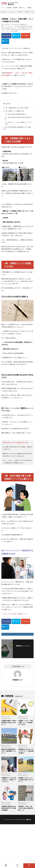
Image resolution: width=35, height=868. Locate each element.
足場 (21, 26)
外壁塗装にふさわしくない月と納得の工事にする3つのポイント (26, 780)
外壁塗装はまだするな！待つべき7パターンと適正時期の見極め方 (26, 751)
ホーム (3, 8)
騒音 (12, 31)
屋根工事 (4, 28)
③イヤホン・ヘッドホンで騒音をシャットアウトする (18, 123)
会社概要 (29, 8)
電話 (17, 866)
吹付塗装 (28, 28)
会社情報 (9, 8)
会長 (28, 30)
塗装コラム (22, 8)
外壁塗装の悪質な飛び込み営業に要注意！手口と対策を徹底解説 (9, 808)
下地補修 (7, 30)
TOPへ (29, 866)
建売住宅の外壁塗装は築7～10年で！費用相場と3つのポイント (9, 751)
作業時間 (24, 30)
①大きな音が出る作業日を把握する (15, 114)
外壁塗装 (20, 12)
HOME (5, 12)
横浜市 (20, 30)
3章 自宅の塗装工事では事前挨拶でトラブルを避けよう (17, 128)
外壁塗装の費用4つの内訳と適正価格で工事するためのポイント (9, 722)
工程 (20, 28)
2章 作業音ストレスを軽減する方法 (14, 111)
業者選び (23, 28)
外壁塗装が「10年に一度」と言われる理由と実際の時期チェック (26, 808)
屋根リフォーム (14, 28)
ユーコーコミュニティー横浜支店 (11, 26)
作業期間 (15, 30)
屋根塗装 (16, 31)
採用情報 (15, 8)
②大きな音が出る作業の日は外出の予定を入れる (18, 118)
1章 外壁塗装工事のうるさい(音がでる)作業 (16, 108)
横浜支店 (25, 26)
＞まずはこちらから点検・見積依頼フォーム (14, 614)
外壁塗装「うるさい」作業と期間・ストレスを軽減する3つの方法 (25, 722)
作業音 (8, 28)
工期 (11, 30)
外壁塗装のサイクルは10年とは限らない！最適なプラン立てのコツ (9, 780)
